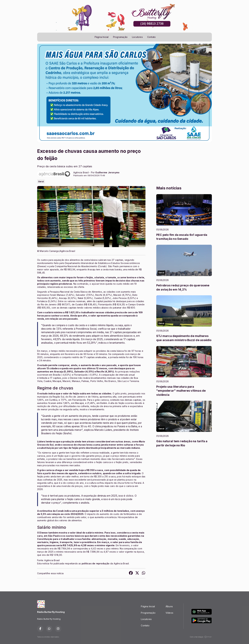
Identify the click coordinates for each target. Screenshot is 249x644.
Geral (41, 181)
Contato (151, 37)
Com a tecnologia (201, 637)
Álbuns (169, 606)
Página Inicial (102, 37)
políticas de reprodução (96, 563)
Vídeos (169, 613)
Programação (120, 37)
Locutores (137, 37)
